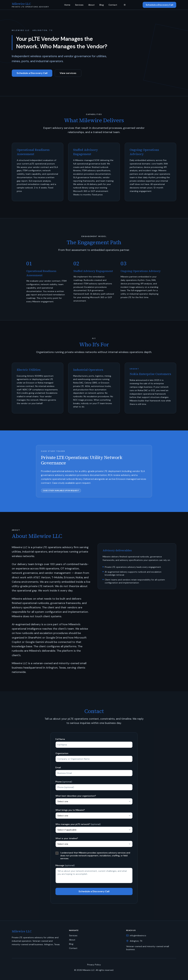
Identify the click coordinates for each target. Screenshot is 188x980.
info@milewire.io (138, 936)
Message (65, 865)
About (91, 5)
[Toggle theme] (125, 5)
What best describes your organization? (76, 796)
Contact (113, 5)
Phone (64, 782)
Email (58, 767)
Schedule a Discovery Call (159, 5)
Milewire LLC (22, 931)
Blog (102, 5)
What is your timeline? (67, 838)
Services (79, 5)
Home (67, 5)
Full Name (60, 739)
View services (68, 73)
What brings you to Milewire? (70, 810)
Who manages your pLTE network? (78, 824)
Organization (62, 753)
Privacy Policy (94, 965)
